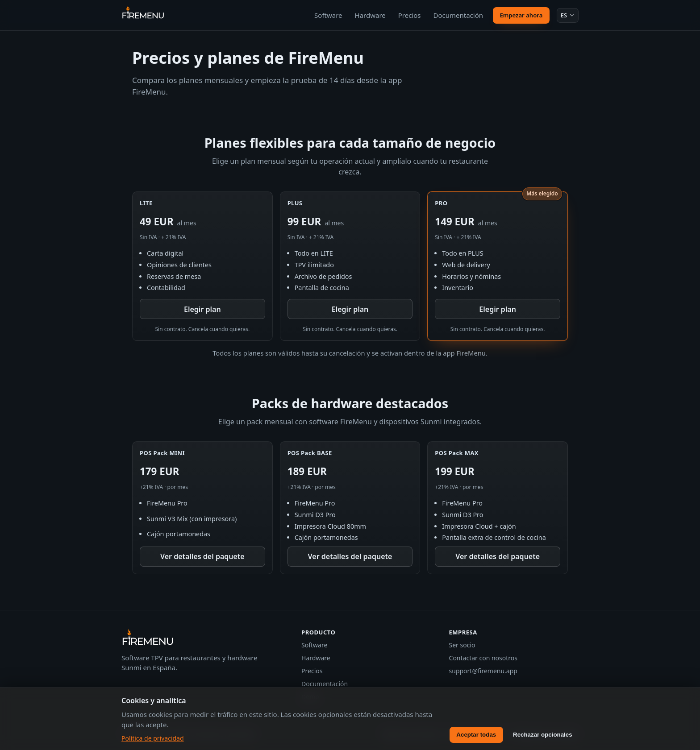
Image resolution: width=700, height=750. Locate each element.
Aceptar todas (476, 735)
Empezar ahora (521, 15)
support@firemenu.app (483, 671)
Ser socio (462, 645)
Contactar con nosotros (483, 658)
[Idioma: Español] (568, 15)
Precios (410, 15)
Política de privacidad (153, 738)
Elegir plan (202, 309)
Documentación (458, 15)
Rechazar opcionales (543, 735)
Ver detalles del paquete (202, 556)
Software (328, 15)
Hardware (370, 15)
